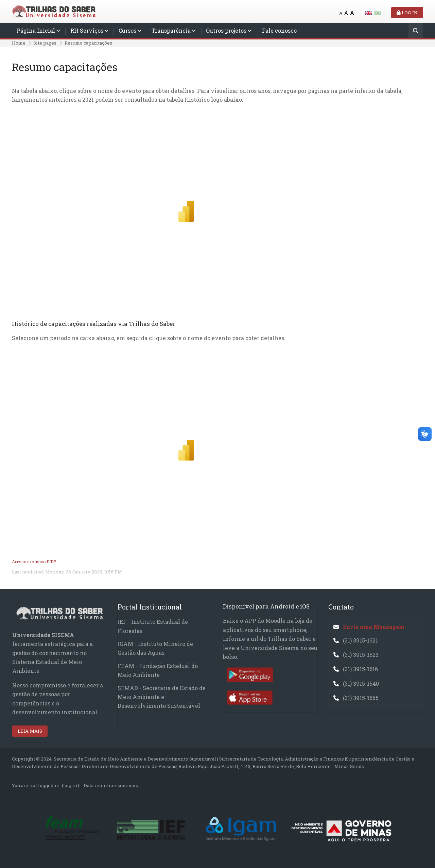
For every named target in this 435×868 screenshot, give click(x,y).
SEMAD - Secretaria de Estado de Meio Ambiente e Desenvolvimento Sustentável (162, 697)
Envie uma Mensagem (374, 627)
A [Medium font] (346, 13)
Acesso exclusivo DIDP (34, 562)
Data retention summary (111, 785)
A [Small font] (341, 13)
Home (19, 43)
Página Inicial (36, 30)
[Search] (416, 31)
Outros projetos (226, 30)
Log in (407, 13)
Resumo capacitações (88, 43)
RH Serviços (87, 30)
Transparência (171, 30)
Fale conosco (279, 30)
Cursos (127, 30)
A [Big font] (352, 13)
